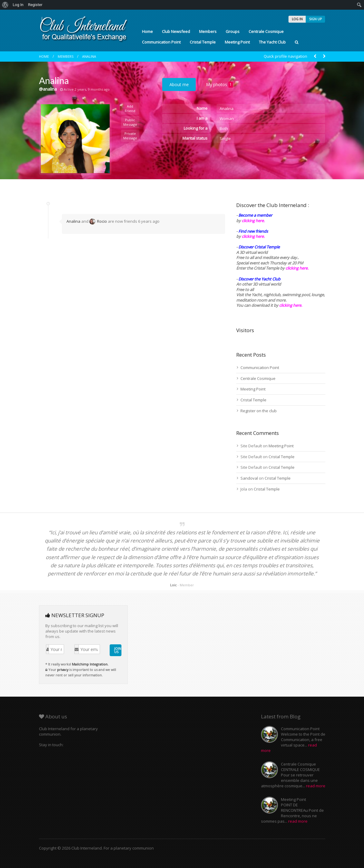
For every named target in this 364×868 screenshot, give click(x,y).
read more (316, 786)
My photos (219, 85)
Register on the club (259, 411)
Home (147, 31)
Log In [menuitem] (18, 5)
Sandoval (249, 478)
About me (179, 84)
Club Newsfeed (176, 31)
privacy (63, 670)
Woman (227, 118)
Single (225, 138)
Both (224, 128)
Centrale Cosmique (266, 31)
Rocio (98, 221)
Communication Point (161, 42)
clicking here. (253, 221)
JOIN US (118, 650)
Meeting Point (237, 42)
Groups (233, 31)
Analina (89, 56)
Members (208, 31)
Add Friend (130, 108)
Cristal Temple (203, 42)
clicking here (290, 305)
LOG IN (297, 19)
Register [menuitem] (35, 5)
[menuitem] (5, 5)
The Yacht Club (272, 42)
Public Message (130, 122)
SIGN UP (315, 19)
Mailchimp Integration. (90, 664)
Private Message (130, 136)
